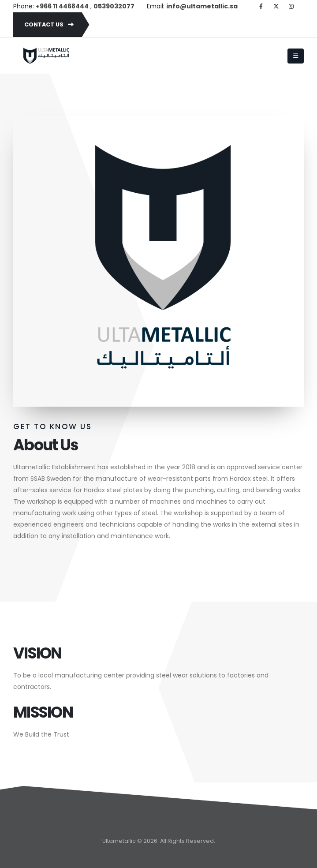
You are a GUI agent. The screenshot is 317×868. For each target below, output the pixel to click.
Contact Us (49, 24)
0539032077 (114, 6)
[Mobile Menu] (296, 56)
